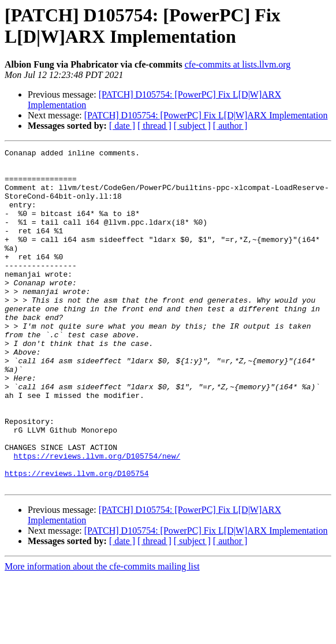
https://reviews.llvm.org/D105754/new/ (97, 518)
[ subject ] (192, 126)
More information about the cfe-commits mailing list (102, 634)
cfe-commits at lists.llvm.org (238, 64)
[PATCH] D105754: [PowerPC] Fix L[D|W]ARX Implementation (206, 115)
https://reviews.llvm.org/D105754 (77, 539)
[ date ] (122, 126)
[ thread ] (154, 126)
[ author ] (230, 126)
